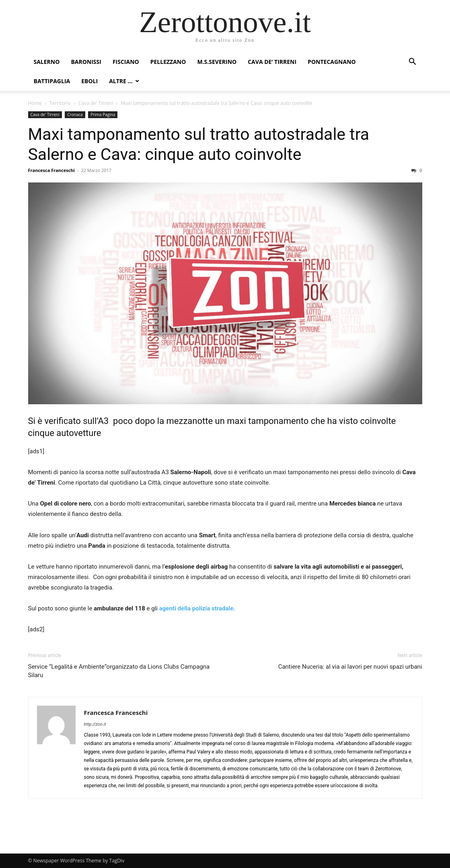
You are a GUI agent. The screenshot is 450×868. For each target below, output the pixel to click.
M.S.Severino (217, 62)
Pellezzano (168, 62)
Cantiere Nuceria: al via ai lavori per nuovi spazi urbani (350, 667)
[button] (413, 62)
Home (35, 103)
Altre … (121, 81)
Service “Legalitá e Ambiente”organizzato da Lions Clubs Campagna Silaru (119, 671)
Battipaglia (52, 81)
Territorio (60, 103)
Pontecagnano (332, 62)
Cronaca (75, 115)
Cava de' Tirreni (96, 103)
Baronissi (86, 62)
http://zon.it (95, 724)
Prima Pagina (103, 115)
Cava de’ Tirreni (272, 62)
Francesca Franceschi (51, 170)
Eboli (89, 81)
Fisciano (126, 62)
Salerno (47, 62)
